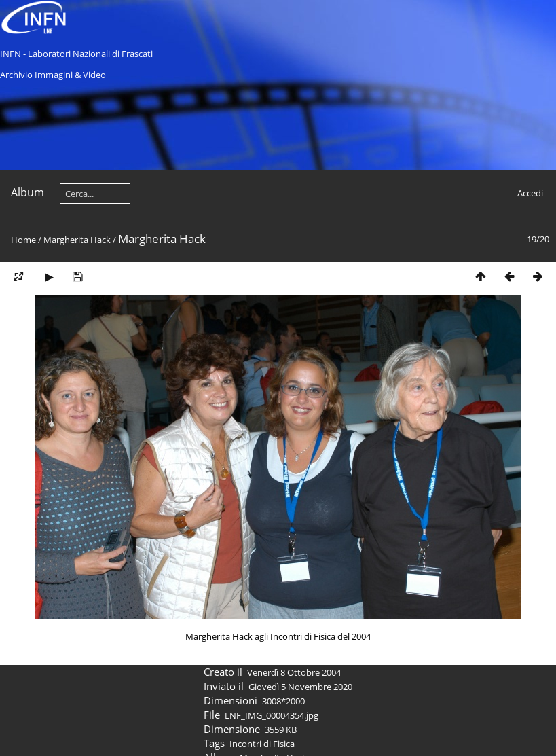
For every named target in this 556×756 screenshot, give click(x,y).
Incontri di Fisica (262, 744)
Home (23, 240)
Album (27, 192)
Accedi (530, 193)
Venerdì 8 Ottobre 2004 (294, 672)
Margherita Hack (77, 240)
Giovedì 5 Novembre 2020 (300, 687)
